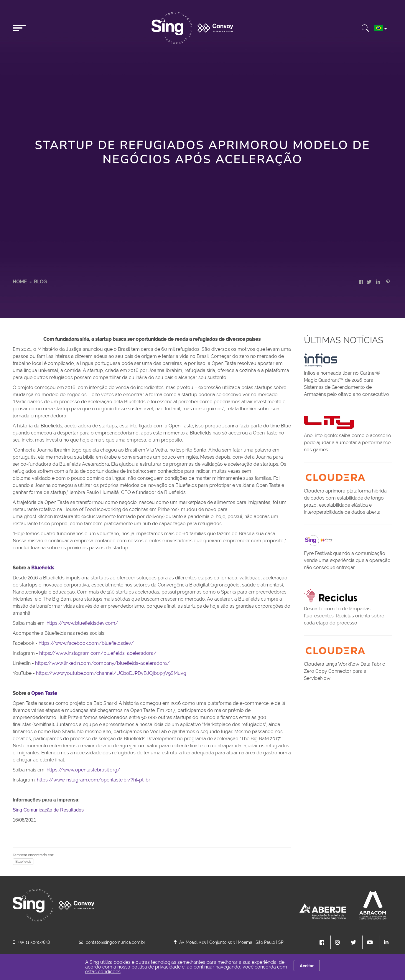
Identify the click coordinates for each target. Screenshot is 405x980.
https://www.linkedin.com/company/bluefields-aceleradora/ (102, 663)
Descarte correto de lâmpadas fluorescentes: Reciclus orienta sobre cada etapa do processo (344, 616)
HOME (20, 282)
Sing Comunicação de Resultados (48, 810)
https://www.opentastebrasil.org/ (83, 770)
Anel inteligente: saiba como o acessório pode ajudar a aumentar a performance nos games (348, 443)
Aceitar (307, 966)
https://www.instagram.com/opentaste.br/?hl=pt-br (94, 780)
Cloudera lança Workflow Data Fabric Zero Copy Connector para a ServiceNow (344, 671)
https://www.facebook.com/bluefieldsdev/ (86, 643)
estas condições (103, 972)
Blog (40, 282)
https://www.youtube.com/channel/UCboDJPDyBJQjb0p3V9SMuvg (111, 673)
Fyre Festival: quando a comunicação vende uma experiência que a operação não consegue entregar (347, 560)
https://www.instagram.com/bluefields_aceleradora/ (98, 653)
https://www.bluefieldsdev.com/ (82, 623)
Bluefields (23, 862)
